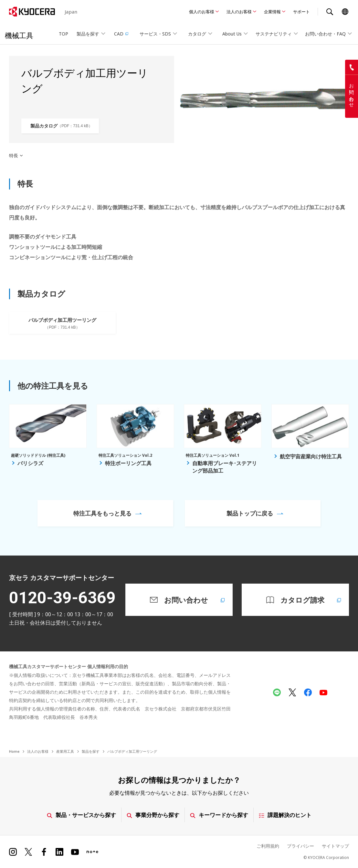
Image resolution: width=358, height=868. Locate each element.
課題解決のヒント (285, 815)
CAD (122, 34)
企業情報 (272, 12)
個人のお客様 (202, 12)
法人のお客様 (239, 12)
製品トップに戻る (250, 513)
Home (14, 751)
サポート (301, 12)
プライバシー (300, 846)
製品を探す (91, 751)
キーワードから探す (219, 815)
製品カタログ (61, 126)
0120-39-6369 (62, 598)
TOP (63, 34)
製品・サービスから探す (81, 815)
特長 (14, 156)
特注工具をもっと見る (102, 513)
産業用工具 (65, 751)
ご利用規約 (268, 846)
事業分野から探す (153, 815)
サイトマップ (335, 846)
